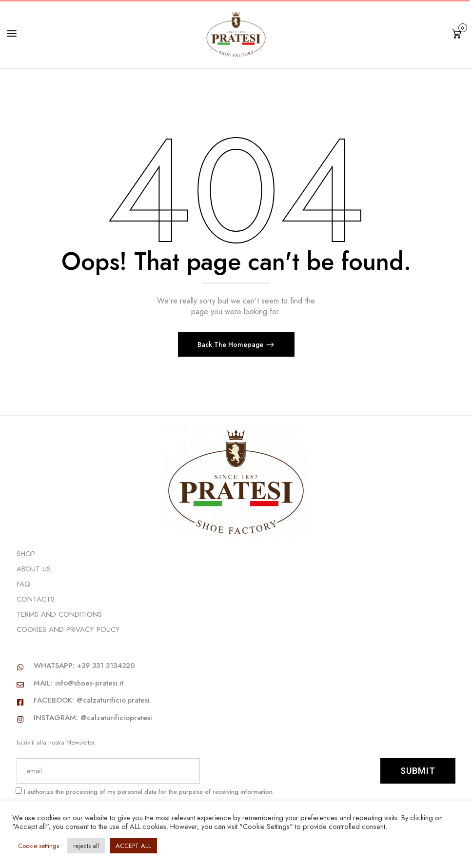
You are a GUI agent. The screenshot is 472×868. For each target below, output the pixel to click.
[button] (458, 33)
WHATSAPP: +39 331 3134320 (84, 666)
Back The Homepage (231, 344)
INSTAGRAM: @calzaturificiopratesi (93, 718)
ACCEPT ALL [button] (133, 846)
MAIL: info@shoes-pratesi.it (79, 683)
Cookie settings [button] (39, 846)
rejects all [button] (86, 846)
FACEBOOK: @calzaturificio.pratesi (92, 700)
